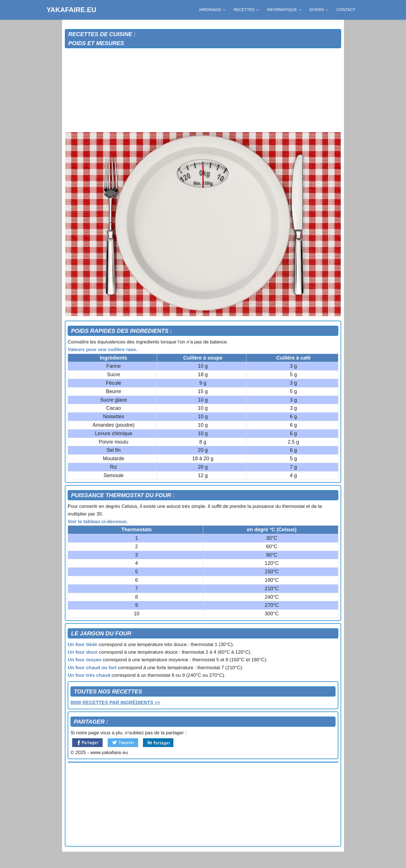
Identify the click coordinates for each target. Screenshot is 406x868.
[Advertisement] (203, 91)
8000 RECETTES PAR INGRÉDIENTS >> (115, 703)
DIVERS (319, 10)
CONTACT (346, 10)
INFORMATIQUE (284, 10)
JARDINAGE (212, 10)
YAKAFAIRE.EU (71, 10)
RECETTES (246, 10)
